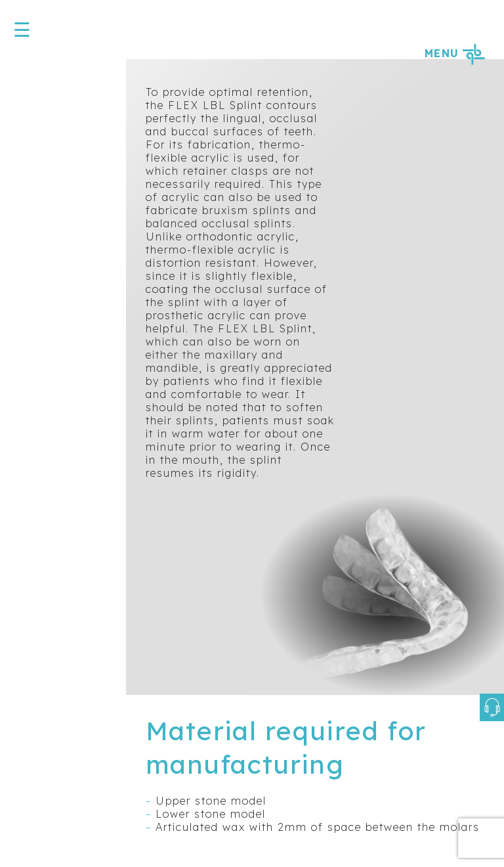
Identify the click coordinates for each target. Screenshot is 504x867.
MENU (454, 53)
